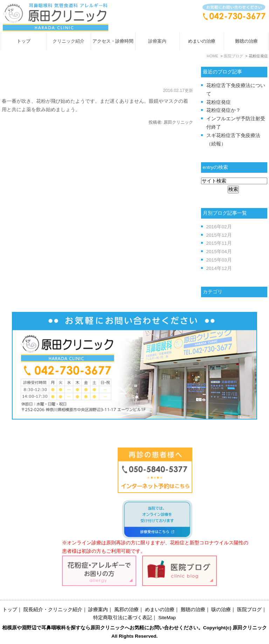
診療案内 (98, 610)
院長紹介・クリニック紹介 (53, 610)
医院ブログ (249, 610)
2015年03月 (219, 260)
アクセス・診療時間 (113, 41)
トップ (24, 41)
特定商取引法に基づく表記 (123, 618)
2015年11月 (219, 243)
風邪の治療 (126, 610)
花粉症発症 (25, 76)
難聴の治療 (246, 41)
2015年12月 (219, 235)
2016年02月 (219, 227)
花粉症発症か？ (223, 110)
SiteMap (167, 618)
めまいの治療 (202, 41)
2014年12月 (219, 268)
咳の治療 (221, 610)
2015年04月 (219, 252)
